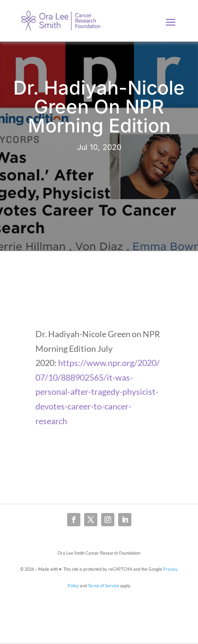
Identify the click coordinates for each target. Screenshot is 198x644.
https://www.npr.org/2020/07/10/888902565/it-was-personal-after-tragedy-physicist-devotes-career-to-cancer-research (98, 392)
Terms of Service (103, 586)
